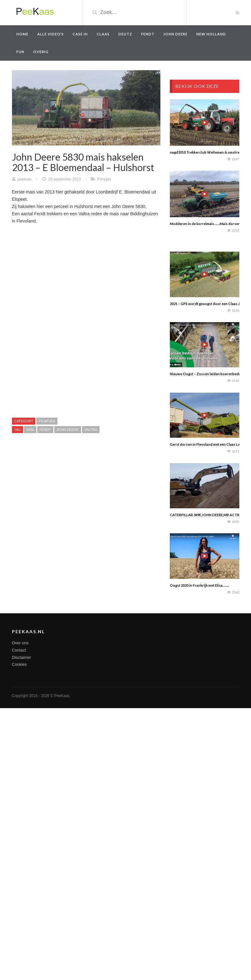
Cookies (19, 664)
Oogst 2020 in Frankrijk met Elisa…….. (199, 585)
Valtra (91, 430)
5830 (30, 430)
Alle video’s (51, 34)
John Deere (175, 34)
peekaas (24, 179)
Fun (20, 52)
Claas (103, 34)
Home (22, 34)
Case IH (80, 34)
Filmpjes (104, 179)
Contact (19, 650)
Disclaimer (22, 657)
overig (41, 52)
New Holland (211, 34)
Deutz (125, 34)
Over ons (20, 643)
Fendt (148, 34)
